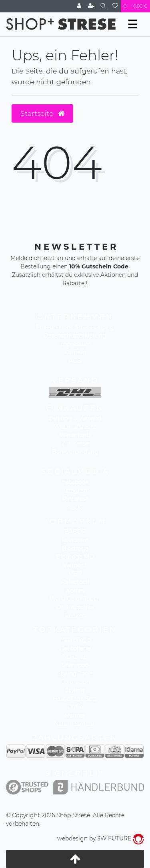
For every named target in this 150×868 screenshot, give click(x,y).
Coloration (75, 682)
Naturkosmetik (75, 724)
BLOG (75, 507)
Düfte (75, 707)
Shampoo (75, 665)
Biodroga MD (75, 557)
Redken (75, 616)
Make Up (75, 657)
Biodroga (75, 548)
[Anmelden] (79, 6)
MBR (75, 574)
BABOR (75, 532)
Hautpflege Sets (75, 699)
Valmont (75, 565)
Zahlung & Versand (75, 418)
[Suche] (103, 6)
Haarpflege (75, 640)
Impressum (75, 344)
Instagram (75, 491)
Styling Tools (75, 673)
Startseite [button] (42, 113)
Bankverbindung (75, 452)
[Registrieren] (91, 6)
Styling (75, 690)
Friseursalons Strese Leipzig (75, 327)
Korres (75, 590)
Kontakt (75, 352)
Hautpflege (75, 648)
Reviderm (75, 540)
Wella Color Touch (75, 599)
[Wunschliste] (115, 6)
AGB (75, 361)
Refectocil (75, 582)
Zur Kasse (75, 443)
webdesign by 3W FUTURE (101, 838)
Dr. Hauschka (75, 607)
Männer (75, 715)
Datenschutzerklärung (75, 336)
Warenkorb (75, 435)
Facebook (75, 482)
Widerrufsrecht (75, 427)
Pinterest (75, 499)
